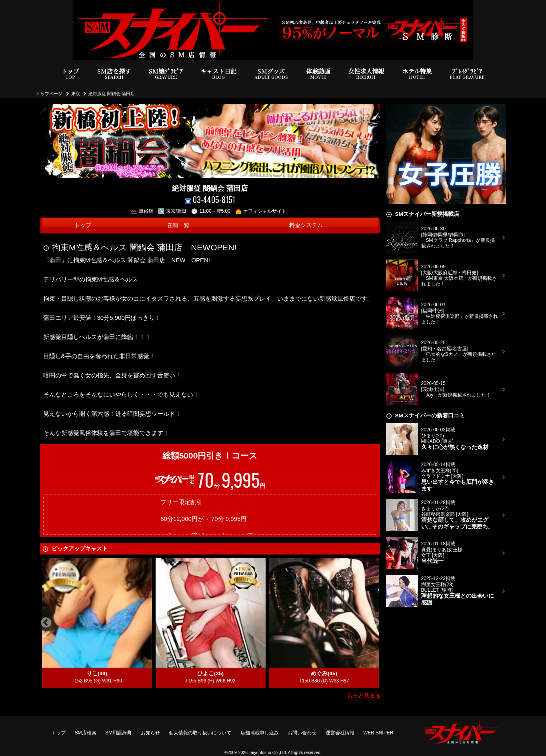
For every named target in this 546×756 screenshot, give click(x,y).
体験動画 (318, 74)
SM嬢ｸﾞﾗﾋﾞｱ (166, 74)
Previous (46, 623)
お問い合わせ (302, 733)
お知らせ (150, 733)
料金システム (306, 225)
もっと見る (361, 696)
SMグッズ (271, 74)
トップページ (49, 94)
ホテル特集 (417, 74)
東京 (76, 94)
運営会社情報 (340, 733)
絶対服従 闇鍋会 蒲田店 (112, 94)
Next (374, 623)
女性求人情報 (366, 74)
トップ (71, 74)
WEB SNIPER (378, 733)
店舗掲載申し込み (260, 733)
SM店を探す (114, 74)
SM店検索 (86, 733)
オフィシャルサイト (261, 211)
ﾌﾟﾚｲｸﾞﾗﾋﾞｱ (467, 74)
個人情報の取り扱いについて (200, 733)
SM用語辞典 (118, 733)
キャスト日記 (218, 74)
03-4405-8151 (210, 200)
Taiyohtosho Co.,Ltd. (268, 752)
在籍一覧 (178, 225)
